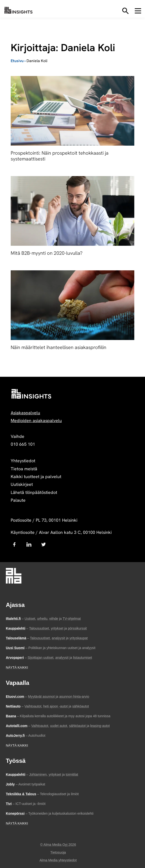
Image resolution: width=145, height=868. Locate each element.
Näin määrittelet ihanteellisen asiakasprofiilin (59, 347)
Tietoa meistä (24, 469)
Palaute (18, 500)
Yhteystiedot (23, 461)
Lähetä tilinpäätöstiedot (34, 492)
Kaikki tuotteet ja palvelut (36, 476)
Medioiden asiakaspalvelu (36, 420)
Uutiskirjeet (22, 484)
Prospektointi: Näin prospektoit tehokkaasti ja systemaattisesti (60, 156)
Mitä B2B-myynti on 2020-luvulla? (47, 253)
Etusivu (17, 61)
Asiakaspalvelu (25, 413)
